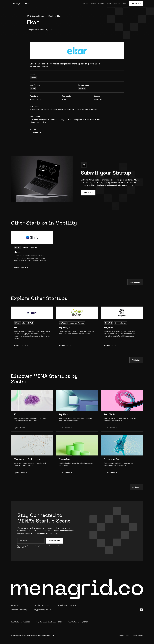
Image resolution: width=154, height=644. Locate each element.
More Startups (135, 282)
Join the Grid (136, 4)
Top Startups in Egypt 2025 (78, 622)
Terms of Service (137, 635)
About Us (15, 605)
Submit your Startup (66, 605)
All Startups (136, 360)
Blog (124, 4)
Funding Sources (113, 4)
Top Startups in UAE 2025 (21, 622)
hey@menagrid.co (42, 610)
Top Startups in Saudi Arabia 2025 (49, 622)
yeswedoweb (50, 635)
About (85, 4)
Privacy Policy (124, 635)
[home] (21, 4)
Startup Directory (97, 4)
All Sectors (136, 487)
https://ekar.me (36, 132)
